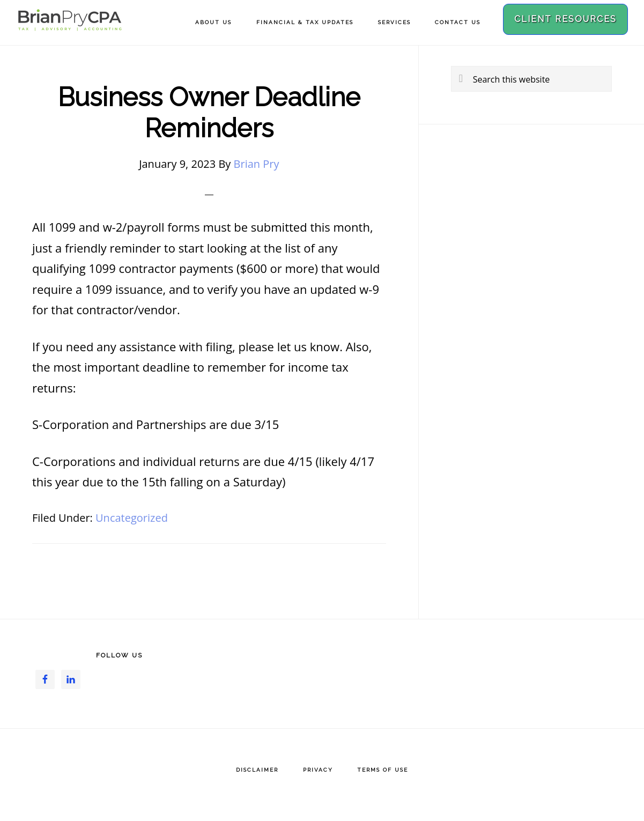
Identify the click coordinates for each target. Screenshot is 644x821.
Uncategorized (132, 518)
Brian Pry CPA (70, 25)
